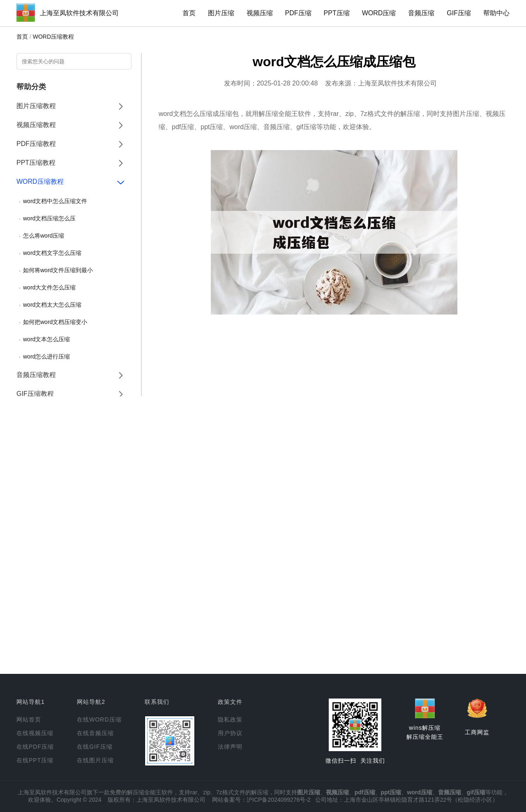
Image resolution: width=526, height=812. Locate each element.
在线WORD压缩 (99, 719)
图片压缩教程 (36, 106)
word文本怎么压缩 (46, 339)
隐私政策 (230, 719)
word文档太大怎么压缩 (52, 305)
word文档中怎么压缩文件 (55, 201)
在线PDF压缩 (35, 747)
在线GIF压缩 (95, 747)
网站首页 (29, 719)
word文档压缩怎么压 (49, 218)
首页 (189, 13)
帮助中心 (496, 13)
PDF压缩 (298, 13)
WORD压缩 (379, 13)
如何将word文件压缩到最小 (58, 270)
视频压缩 (260, 13)
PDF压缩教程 (36, 144)
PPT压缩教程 (36, 163)
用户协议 (230, 733)
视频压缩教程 (36, 125)
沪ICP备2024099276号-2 (279, 800)
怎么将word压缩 (44, 236)
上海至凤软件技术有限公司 (79, 13)
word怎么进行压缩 (46, 356)
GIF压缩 (459, 13)
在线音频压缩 (95, 733)
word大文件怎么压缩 (49, 287)
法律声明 (230, 747)
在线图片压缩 (95, 760)
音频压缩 (421, 13)
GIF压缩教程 (35, 394)
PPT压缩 (337, 13)
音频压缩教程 (36, 375)
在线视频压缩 (35, 733)
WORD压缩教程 (53, 37)
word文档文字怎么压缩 (52, 253)
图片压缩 (221, 13)
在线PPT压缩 (35, 760)
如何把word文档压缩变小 (55, 322)
